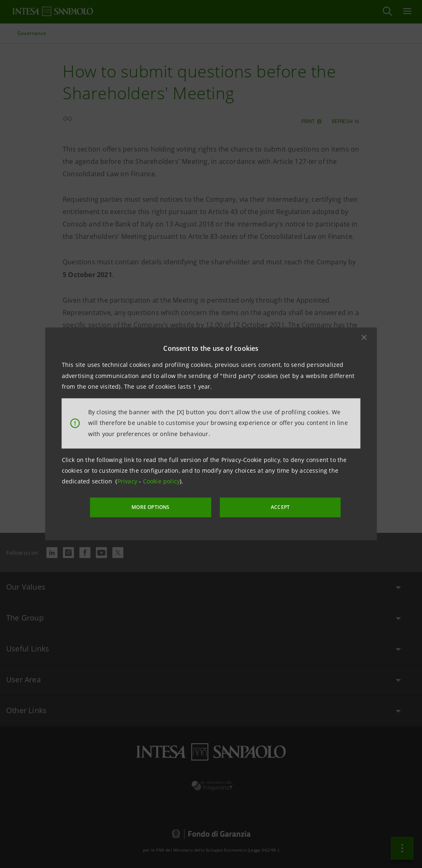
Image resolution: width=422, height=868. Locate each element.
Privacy (128, 482)
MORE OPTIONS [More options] (162, 507)
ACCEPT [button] (270, 507)
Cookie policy (162, 482)
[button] (364, 338)
